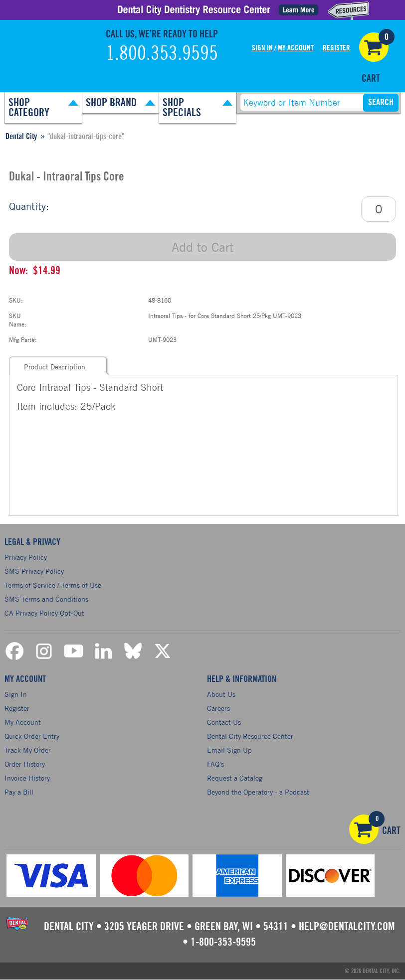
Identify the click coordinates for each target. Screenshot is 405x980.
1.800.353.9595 (162, 54)
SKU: (16, 300)
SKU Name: (18, 320)
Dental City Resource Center (250, 736)
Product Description (55, 367)
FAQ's (215, 764)
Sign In (262, 48)
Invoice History (27, 778)
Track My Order (28, 750)
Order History (25, 764)
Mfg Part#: (23, 339)
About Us (221, 694)
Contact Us (224, 722)
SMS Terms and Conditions (46, 599)
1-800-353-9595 (223, 942)
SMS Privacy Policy (34, 571)
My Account (296, 48)
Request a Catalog (235, 778)
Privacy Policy (26, 557)
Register (336, 48)
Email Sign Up (229, 750)
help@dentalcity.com (347, 927)
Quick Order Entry (32, 736)
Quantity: (29, 206)
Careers (218, 708)
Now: (18, 271)
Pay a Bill (19, 792)
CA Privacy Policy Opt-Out (44, 613)
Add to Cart (202, 247)
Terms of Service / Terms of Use (53, 585)
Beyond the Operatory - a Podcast (258, 792)
